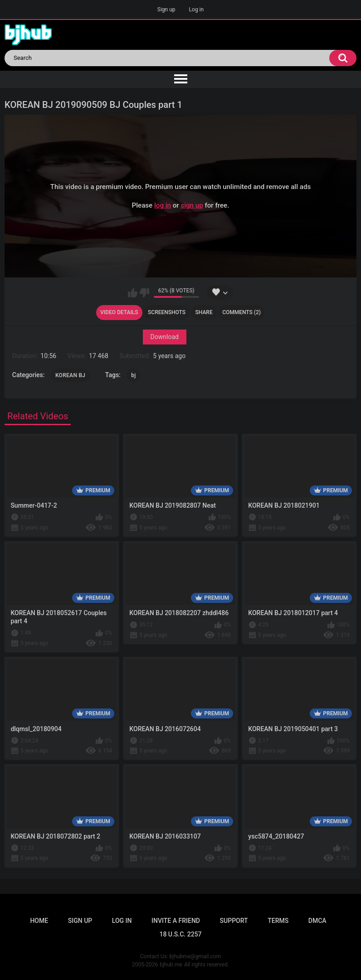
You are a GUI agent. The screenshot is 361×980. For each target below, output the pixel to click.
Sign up (166, 10)
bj (133, 375)
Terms (278, 921)
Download (165, 337)
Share (204, 312)
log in (163, 205)
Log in (197, 10)
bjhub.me (171, 965)
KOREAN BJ (70, 375)
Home (39, 921)
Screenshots (167, 312)
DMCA (317, 921)
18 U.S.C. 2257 (180, 934)
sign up (192, 205)
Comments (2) (241, 312)
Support (234, 921)
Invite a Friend (176, 921)
